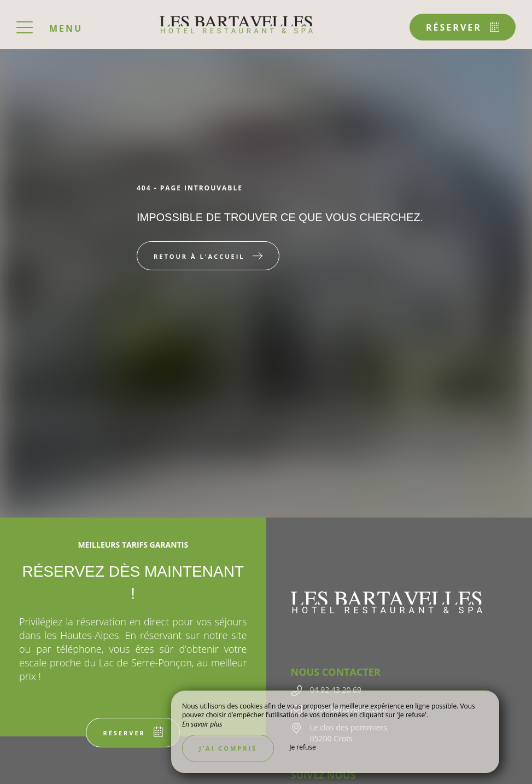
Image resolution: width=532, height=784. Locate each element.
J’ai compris (228, 748)
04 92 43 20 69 (336, 690)
